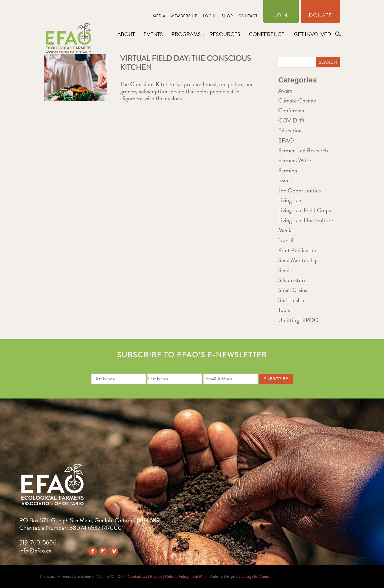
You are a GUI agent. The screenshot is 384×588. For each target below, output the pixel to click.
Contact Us (137, 576)
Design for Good (255, 576)
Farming (288, 170)
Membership (184, 16)
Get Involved (313, 34)
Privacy (156, 576)
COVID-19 (291, 121)
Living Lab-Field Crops (305, 210)
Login (209, 16)
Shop (227, 16)
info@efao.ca (35, 550)
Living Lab (290, 200)
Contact (248, 16)
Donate (320, 16)
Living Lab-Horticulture (306, 220)
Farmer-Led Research (303, 150)
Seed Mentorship (298, 260)
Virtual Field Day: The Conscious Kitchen (186, 63)
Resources (225, 34)
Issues (285, 180)
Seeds (285, 270)
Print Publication (298, 250)
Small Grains (293, 290)
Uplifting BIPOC (298, 320)
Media (159, 16)
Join (281, 16)
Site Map (199, 576)
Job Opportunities (299, 190)
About (126, 34)
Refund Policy (177, 576)
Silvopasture (292, 280)
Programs (186, 34)
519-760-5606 (38, 542)
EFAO (286, 141)
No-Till (286, 240)
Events (153, 34)
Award (285, 91)
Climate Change (297, 100)
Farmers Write (295, 160)
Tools (284, 310)
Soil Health (291, 300)
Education (290, 130)
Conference (267, 34)
